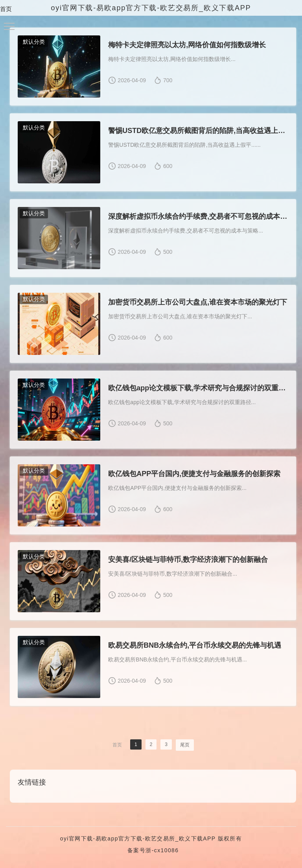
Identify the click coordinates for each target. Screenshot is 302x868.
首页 (6, 9)
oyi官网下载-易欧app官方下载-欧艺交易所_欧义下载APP (138, 838)
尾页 (185, 745)
